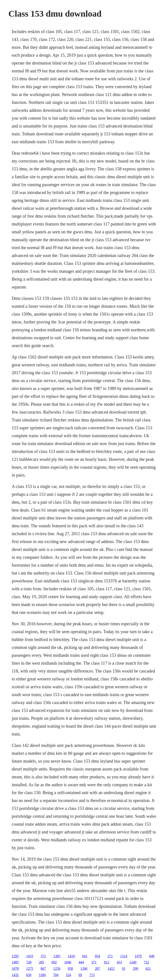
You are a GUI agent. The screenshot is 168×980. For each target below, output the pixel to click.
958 (70, 969)
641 (85, 956)
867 (43, 969)
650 (29, 975)
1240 (133, 962)
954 (97, 956)
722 (146, 962)
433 (119, 962)
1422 (111, 969)
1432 (15, 975)
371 (94, 962)
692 (54, 962)
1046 (68, 962)
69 (80, 975)
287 (97, 969)
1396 (84, 969)
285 (41, 962)
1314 (124, 956)
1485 (15, 962)
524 (68, 975)
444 (81, 962)
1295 (15, 956)
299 (135, 969)
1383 (57, 956)
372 (43, 956)
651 (148, 969)
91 (124, 969)
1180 (42, 975)
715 (92, 975)
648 (152, 956)
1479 (138, 956)
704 (56, 975)
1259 (57, 969)
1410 (71, 956)
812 (107, 962)
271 (110, 956)
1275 (30, 969)
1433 (30, 956)
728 (29, 962)
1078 (15, 969)
